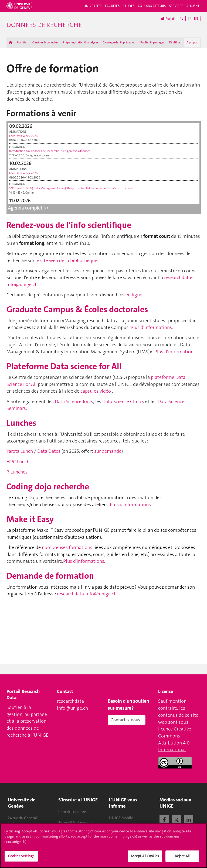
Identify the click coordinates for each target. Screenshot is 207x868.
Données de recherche (44, 25)
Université (93, 6)
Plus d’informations (151, 327)
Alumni (193, 6)
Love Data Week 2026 (23, 136)
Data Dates (49, 451)
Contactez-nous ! (127, 720)
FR (190, 19)
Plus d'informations (130, 505)
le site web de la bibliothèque (66, 260)
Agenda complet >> (28, 208)
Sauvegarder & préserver (119, 42)
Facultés (112, 6)
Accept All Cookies (145, 858)
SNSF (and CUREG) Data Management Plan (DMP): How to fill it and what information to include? (71, 188)
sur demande (108, 451)
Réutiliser (175, 42)
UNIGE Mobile (121, 818)
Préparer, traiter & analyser (81, 42)
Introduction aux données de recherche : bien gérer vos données (50, 151)
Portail (168, 18)
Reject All (182, 858)
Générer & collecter (45, 42)
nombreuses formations (67, 547)
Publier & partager (152, 42)
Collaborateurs (152, 6)
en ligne (134, 295)
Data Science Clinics (123, 402)
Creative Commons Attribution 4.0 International (175, 739)
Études (129, 6)
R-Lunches (17, 472)
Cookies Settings (21, 858)
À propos (192, 42)
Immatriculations (72, 812)
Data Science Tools (74, 402)
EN (196, 19)
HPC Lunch (18, 462)
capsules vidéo (96, 391)
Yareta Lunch (20, 451)
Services (176, 6)
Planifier (22, 42)
